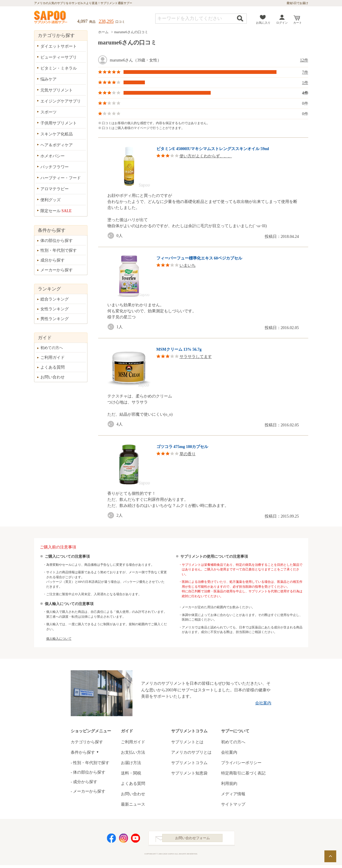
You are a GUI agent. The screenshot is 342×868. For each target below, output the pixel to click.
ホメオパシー (53, 156)
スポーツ (48, 112)
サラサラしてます (196, 357)
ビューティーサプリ (59, 57)
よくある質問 (53, 367)
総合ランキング (55, 299)
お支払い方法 (133, 752)
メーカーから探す (57, 270)
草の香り (188, 454)
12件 (304, 60)
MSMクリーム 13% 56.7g (179, 349)
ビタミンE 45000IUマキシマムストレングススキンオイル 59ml (213, 149)
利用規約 (229, 784)
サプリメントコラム (189, 763)
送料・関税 (131, 773)
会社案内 (263, 703)
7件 (305, 72)
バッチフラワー (55, 167)
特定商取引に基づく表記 (243, 773)
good (112, 236)
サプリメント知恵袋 (189, 773)
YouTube (136, 840)
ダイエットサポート (59, 46)
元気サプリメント (57, 90)
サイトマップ (233, 804)
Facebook (111, 840)
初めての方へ (52, 348)
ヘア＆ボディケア (57, 145)
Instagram (124, 840)
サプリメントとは (187, 742)
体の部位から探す (57, 241)
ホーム (103, 32)
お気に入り (263, 23)
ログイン (282, 23)
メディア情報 (233, 794)
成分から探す (53, 260)
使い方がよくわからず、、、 (206, 156)
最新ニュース (133, 804)
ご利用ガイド (53, 358)
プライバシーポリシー (241, 763)
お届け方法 (131, 763)
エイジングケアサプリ (61, 101)
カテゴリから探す (87, 742)
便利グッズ (51, 200)
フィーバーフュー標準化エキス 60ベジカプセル (199, 258)
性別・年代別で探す (59, 250)
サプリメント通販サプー (51, 18)
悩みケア (48, 79)
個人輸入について (59, 639)
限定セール (56, 211)
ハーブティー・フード (61, 178)
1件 (305, 83)
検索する (240, 18)
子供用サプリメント (59, 123)
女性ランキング (55, 309)
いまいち (188, 265)
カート (298, 23)
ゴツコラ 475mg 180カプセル (182, 447)
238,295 (106, 21)
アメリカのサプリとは (191, 752)
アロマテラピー (55, 189)
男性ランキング (55, 319)
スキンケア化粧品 (57, 134)
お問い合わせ (53, 377)
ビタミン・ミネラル (59, 68)
